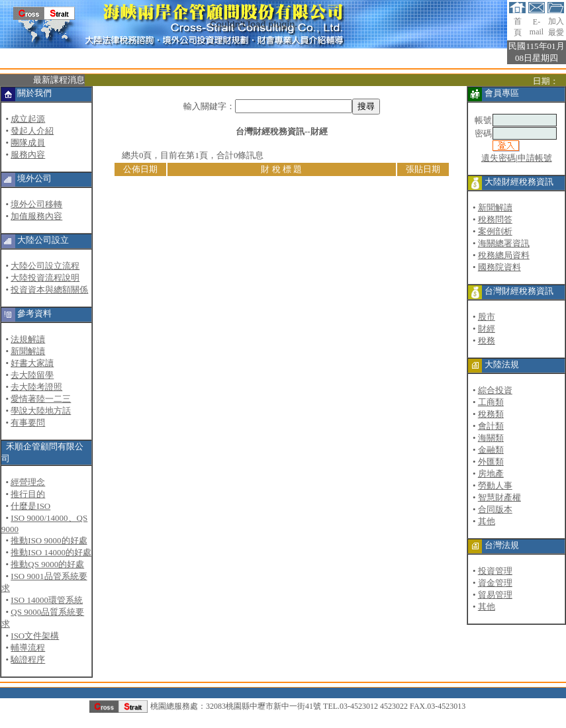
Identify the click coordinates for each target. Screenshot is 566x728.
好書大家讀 (32, 363)
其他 (487, 521)
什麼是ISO (30, 506)
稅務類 (491, 414)
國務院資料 (499, 267)
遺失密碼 (498, 158)
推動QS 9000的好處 (47, 564)
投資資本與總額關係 (49, 290)
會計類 (491, 426)
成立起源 (28, 119)
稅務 (487, 341)
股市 (487, 317)
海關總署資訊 (504, 243)
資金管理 (495, 583)
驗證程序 (28, 660)
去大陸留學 (32, 375)
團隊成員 (28, 143)
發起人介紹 (32, 131)
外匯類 (491, 462)
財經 (487, 329)
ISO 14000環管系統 (47, 600)
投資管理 (495, 571)
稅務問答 (495, 219)
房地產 (491, 474)
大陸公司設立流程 (45, 266)
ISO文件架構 (35, 636)
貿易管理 (495, 595)
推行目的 (28, 494)
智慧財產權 (499, 497)
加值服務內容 (36, 216)
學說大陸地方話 (41, 411)
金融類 (491, 450)
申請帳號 (535, 158)
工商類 (491, 402)
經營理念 (28, 482)
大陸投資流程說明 (45, 278)
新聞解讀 (28, 351)
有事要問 (28, 423)
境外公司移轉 (36, 204)
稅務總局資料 (504, 255)
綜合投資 (495, 390)
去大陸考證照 (36, 387)
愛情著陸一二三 (41, 399)
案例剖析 (495, 231)
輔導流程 (28, 648)
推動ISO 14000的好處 (51, 552)
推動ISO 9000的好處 (49, 540)
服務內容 (28, 155)
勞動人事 (495, 485)
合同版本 (495, 509)
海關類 (491, 438)
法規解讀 (28, 339)
